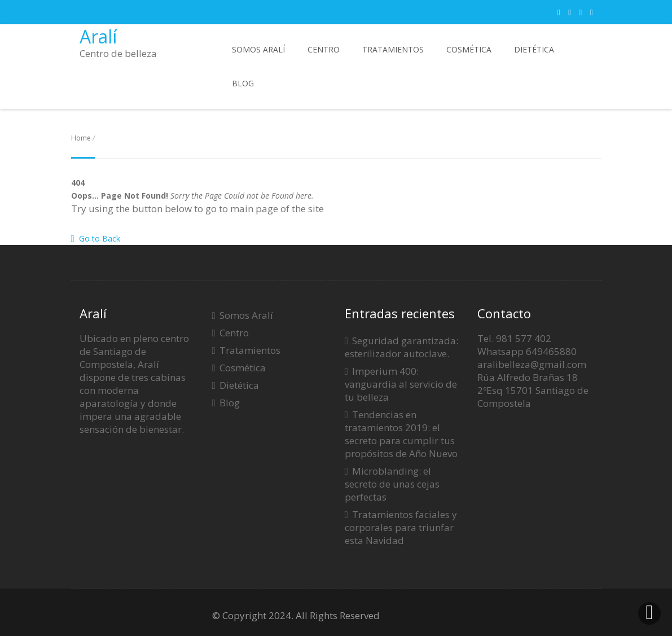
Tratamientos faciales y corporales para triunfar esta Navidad (401, 527)
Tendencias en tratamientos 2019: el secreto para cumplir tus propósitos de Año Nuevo (401, 434)
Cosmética (469, 49)
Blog (243, 83)
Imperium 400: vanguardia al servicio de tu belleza (401, 384)
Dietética (534, 49)
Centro (324, 49)
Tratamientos (393, 49)
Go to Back (96, 238)
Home (81, 138)
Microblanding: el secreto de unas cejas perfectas (392, 484)
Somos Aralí (258, 49)
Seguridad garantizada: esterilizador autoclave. (401, 347)
